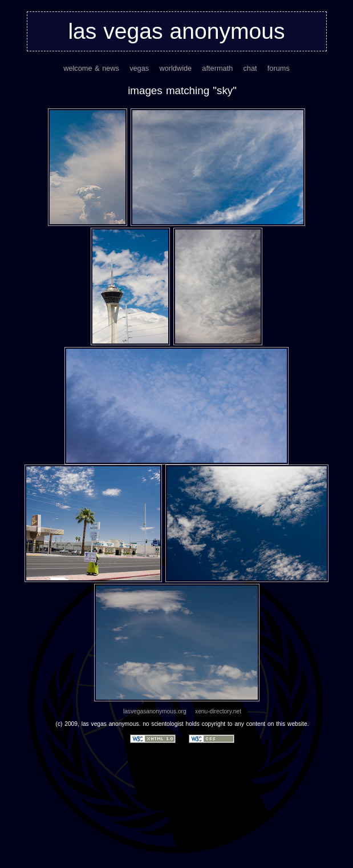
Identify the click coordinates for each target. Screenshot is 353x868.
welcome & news (91, 68)
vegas (139, 68)
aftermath (217, 68)
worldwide (175, 68)
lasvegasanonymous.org (155, 711)
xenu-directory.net (218, 711)
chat (250, 68)
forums (279, 68)
